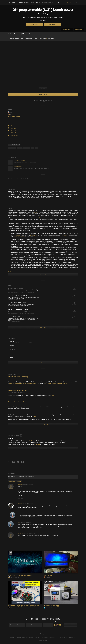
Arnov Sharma (48, 608)
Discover (20, 2)
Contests (27, 2)
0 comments (23, 379)
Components (29, 39)
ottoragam (20, 504)
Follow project (34, 25)
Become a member (30, 621)
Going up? (43, 634)
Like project (52, 25)
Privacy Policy (45, 638)
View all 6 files (43, 327)
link (53, 395)
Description (11, 39)
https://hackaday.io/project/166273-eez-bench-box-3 (23, 383)
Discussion (52, 39)
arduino (20, 148)
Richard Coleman (14, 577)
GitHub (34, 417)
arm (32, 148)
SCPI (35, 212)
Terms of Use (37, 638)
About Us (12, 638)
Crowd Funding (18, 167)
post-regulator (34, 235)
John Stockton (21, 533)
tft (36, 148)
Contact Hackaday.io (20, 638)
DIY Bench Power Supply (52, 606)
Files (22, 39)
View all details (43, 275)
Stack (32, 2)
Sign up (69, 2)
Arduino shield (65, 235)
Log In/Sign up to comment (15, 481)
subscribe (37, 444)
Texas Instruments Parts (20, 161)
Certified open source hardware (18, 390)
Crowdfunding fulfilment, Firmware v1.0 (20, 402)
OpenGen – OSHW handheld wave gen (21, 575)
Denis (43, 21)
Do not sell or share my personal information (67, 638)
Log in (75, 2)
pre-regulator (17, 235)
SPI (29, 148)
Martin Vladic (12, 114)
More (38, 2)
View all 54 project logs (43, 424)
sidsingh (47, 577)
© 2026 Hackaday (43, 640)
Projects (14, 2)
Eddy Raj (20, 485)
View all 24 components (43, 363)
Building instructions (29, 441)
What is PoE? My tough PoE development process (25, 606)
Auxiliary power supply (19, 237)
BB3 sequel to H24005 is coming (18, 377)
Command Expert (37, 217)
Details (17, 39)
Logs (37, 39)
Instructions (43, 39)
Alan (11, 608)
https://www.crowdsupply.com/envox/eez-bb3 (56, 383)
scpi (25, 148)
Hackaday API (53, 638)
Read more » (11, 272)
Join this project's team (14, 116)
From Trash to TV (49, 575)
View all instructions (43, 448)
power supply (12, 148)
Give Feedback (29, 638)
